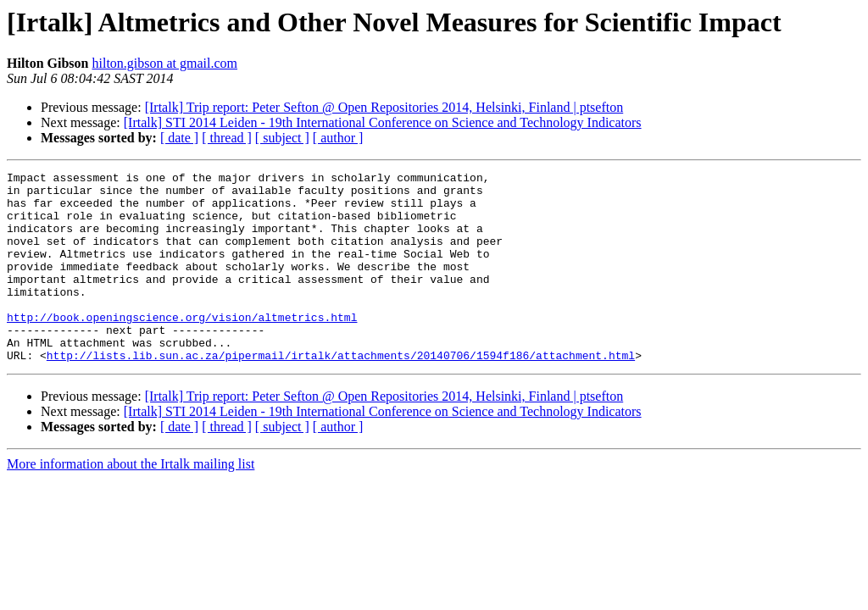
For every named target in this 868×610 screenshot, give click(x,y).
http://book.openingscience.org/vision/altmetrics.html (182, 347)
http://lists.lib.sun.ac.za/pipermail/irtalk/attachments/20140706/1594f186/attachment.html (341, 393)
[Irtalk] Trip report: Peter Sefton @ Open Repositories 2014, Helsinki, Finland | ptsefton (384, 107)
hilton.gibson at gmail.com (164, 63)
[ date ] (179, 138)
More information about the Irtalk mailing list (131, 502)
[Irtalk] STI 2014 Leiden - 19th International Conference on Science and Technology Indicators (383, 122)
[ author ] (338, 138)
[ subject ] (282, 138)
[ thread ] (227, 138)
